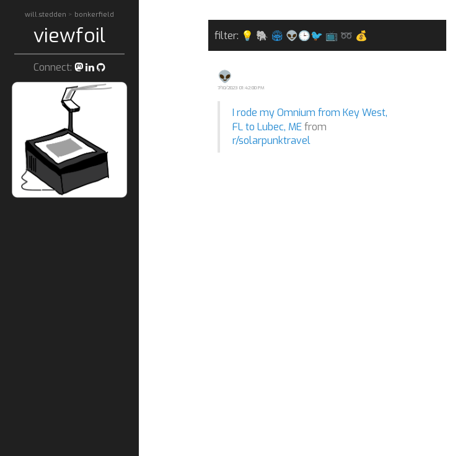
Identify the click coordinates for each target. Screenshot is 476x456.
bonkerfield (94, 15)
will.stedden (46, 15)
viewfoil (69, 35)
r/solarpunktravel (271, 141)
